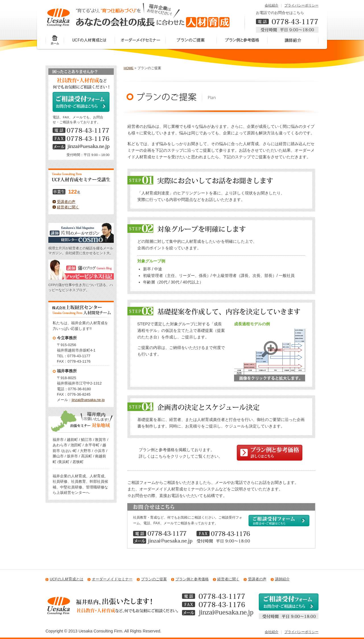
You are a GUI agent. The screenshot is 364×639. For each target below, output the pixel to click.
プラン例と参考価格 (242, 41)
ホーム (55, 41)
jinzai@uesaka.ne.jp (88, 400)
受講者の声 (66, 202)
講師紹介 (293, 41)
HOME (129, 68)
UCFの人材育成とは (89, 41)
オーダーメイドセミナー (140, 41)
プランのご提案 (191, 41)
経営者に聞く (68, 207)
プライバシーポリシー (301, 5)
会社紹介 (272, 5)
